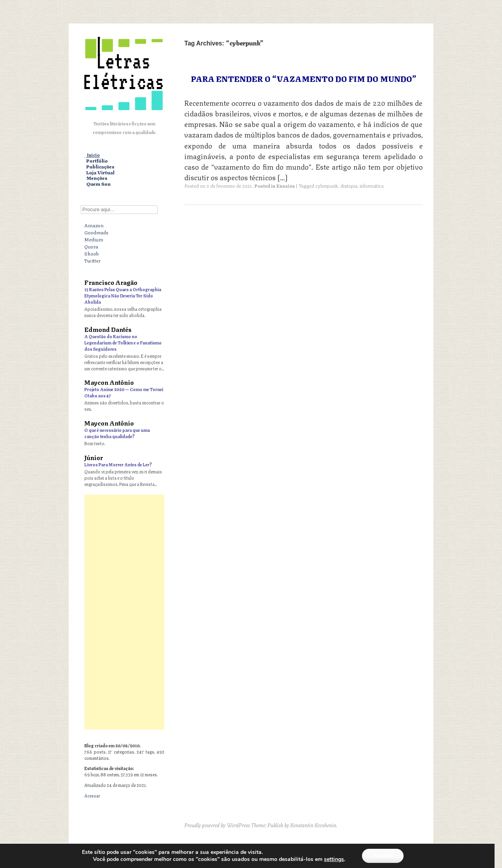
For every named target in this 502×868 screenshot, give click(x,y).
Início (93, 155)
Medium (94, 239)
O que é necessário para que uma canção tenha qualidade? (117, 433)
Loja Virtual (100, 173)
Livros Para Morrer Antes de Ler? (118, 464)
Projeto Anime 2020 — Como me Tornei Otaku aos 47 (124, 392)
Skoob (92, 253)
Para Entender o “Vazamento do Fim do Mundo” (304, 78)
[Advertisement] (124, 612)
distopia (349, 186)
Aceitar (383, 856)
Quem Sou (98, 184)
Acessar (92, 795)
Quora (91, 246)
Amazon (94, 225)
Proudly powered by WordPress (217, 825)
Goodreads (96, 232)
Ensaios (286, 186)
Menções (97, 178)
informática (372, 186)
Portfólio (97, 161)
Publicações (100, 167)
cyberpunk (327, 186)
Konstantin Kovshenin (313, 825)
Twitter (92, 260)
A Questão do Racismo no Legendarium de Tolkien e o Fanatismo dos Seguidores (123, 342)
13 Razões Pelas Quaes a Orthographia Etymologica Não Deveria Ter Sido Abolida (123, 295)
